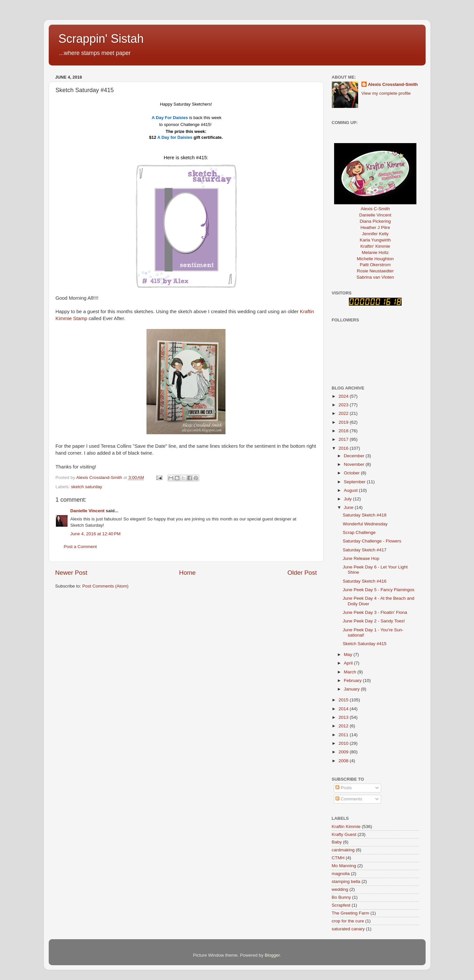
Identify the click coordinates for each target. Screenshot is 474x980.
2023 (344, 405)
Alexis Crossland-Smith (393, 84)
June (349, 507)
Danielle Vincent (88, 511)
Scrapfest (341, 905)
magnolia (341, 874)
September (355, 482)
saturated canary (348, 929)
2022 (344, 413)
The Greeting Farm (351, 913)
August (352, 490)
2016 (344, 448)
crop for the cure (348, 921)
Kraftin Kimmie (346, 827)
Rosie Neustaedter (375, 271)
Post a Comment (80, 547)
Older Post (302, 573)
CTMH (338, 858)
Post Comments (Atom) (105, 586)
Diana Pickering (375, 221)
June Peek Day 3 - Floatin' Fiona (375, 612)
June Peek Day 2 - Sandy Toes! (374, 621)
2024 (344, 396)
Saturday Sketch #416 (365, 581)
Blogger (272, 955)
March (351, 672)
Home (187, 573)
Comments (349, 799)
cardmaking (343, 850)
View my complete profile (386, 93)
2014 (344, 709)
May (349, 654)
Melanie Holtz (375, 252)
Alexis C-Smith (375, 209)
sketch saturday (87, 487)
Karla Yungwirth (375, 240)
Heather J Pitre (375, 227)
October (353, 473)
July (349, 499)
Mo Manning (344, 866)
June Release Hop (361, 558)
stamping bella (346, 881)
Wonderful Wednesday (365, 524)
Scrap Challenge (359, 532)
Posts (344, 788)
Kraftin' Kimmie (375, 246)
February (354, 680)
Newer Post (71, 573)
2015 (344, 700)
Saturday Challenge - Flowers (372, 541)
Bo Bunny (342, 897)
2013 (344, 717)
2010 (344, 743)
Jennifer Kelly (375, 234)
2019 (344, 422)
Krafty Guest (344, 834)
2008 (344, 761)
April (349, 663)
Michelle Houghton (375, 259)
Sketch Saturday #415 (365, 644)
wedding (340, 889)
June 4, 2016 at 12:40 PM (96, 534)
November (355, 464)
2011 (344, 735)
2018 (344, 431)
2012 (344, 726)
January (353, 689)
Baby (337, 842)
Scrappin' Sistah (101, 39)
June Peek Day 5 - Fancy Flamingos (379, 590)
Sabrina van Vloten (375, 277)
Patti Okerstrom (375, 265)
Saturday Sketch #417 (365, 550)
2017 (344, 439)
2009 (344, 752)
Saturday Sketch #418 (365, 515)
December (355, 456)
